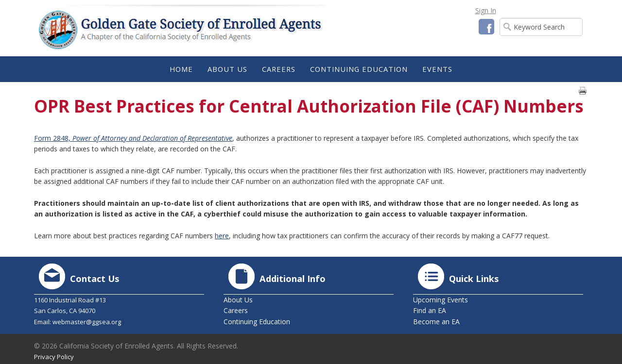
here (222, 236)
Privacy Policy (54, 357)
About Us (238, 300)
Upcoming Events (441, 300)
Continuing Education (257, 322)
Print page (583, 91)
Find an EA (430, 310)
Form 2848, (133, 138)
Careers (236, 310)
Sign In (486, 10)
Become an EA (436, 322)
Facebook (486, 27)
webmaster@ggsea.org (87, 322)
